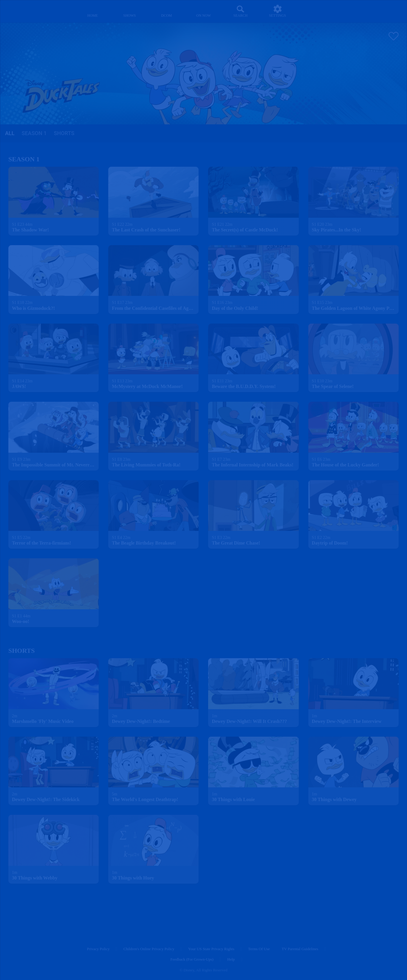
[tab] (10, 133)
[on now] (203, 11)
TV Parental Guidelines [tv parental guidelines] (300, 949)
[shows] (130, 11)
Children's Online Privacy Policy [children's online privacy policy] (149, 949)
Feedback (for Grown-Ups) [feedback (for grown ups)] (192, 959)
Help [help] (231, 959)
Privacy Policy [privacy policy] (98, 949)
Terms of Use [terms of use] (259, 949)
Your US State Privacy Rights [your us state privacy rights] (211, 949)
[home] (93, 11)
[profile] (314, 11)
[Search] (240, 11)
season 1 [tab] (34, 133)
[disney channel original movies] (167, 11)
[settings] (277, 11)
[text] (22, 225)
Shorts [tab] (64, 133)
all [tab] (10, 133)
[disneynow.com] (20, 10)
